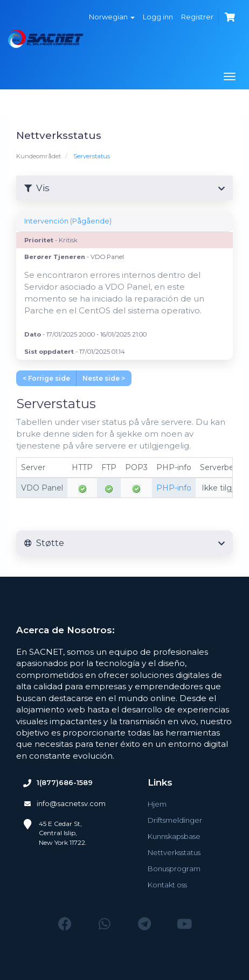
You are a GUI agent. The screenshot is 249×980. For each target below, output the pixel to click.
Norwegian (112, 17)
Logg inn (158, 17)
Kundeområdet (39, 156)
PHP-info (174, 488)
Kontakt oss (167, 885)
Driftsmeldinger (175, 820)
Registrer (197, 17)
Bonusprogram (174, 869)
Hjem (157, 804)
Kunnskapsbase (174, 836)
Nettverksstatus (174, 852)
